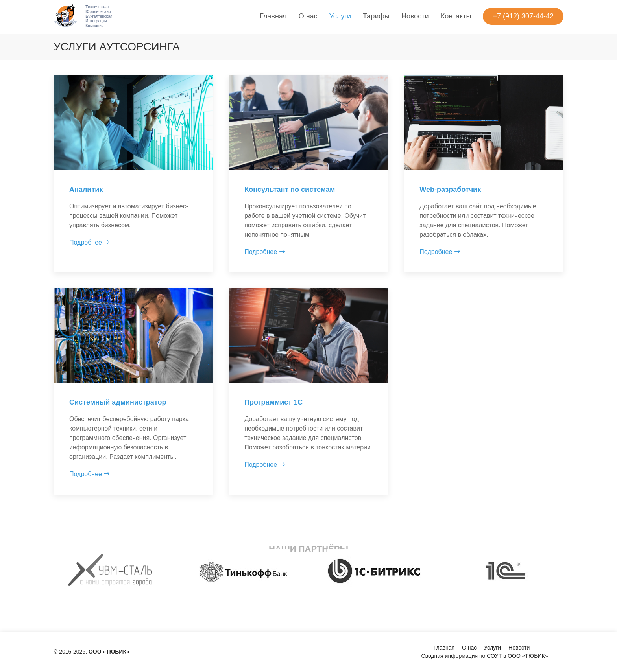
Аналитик (86, 190)
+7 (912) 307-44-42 (523, 16)
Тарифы (376, 16)
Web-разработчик (450, 190)
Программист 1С (273, 402)
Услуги (340, 16)
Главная (273, 16)
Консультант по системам (290, 190)
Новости (415, 16)
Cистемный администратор (118, 402)
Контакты (456, 16)
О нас (308, 16)
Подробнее (90, 242)
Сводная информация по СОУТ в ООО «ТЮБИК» (485, 656)
